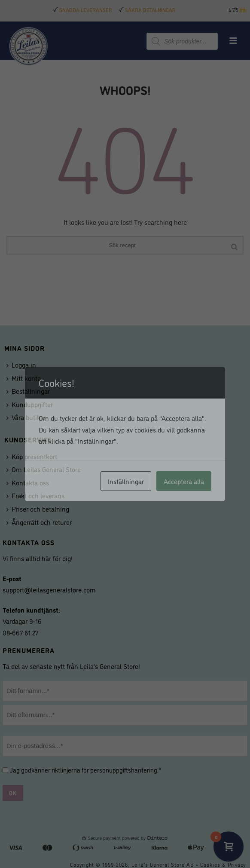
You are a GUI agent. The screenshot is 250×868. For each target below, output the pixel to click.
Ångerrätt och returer (39, 522)
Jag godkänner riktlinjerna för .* (86, 770)
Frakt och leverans (35, 495)
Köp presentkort (32, 456)
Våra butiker (26, 417)
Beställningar (28, 391)
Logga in (21, 365)
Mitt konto (24, 378)
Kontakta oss (28, 482)
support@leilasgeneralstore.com (49, 589)
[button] (244, 10)
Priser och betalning (38, 509)
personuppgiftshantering (124, 770)
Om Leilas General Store (44, 469)
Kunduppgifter (30, 404)
